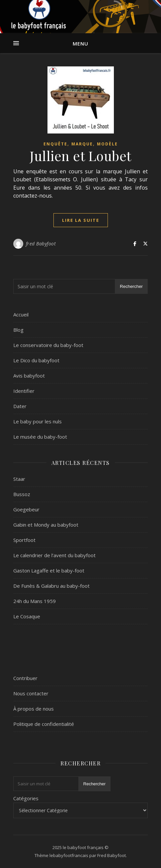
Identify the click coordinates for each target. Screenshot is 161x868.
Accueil (21, 314)
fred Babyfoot (41, 244)
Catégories (26, 798)
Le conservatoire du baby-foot (48, 345)
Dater (20, 406)
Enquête (55, 144)
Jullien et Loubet (80, 156)
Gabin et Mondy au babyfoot (46, 525)
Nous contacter (31, 693)
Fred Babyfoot (112, 855)
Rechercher (131, 286)
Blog (18, 330)
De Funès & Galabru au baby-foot (51, 586)
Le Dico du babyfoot (36, 360)
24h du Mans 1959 (35, 601)
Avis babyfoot (29, 376)
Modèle (107, 144)
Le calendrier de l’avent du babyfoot (54, 555)
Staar (19, 479)
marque (82, 144)
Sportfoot (24, 540)
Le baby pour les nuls (38, 421)
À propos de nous (34, 709)
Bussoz (22, 494)
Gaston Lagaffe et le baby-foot (49, 570)
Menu (80, 43)
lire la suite (81, 220)
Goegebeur (26, 509)
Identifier (24, 391)
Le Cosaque (27, 616)
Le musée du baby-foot (40, 437)
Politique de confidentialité (44, 724)
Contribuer (25, 678)
